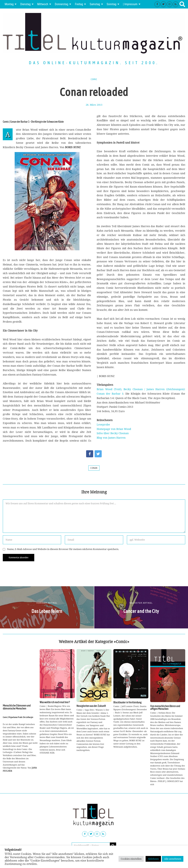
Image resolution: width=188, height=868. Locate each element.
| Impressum (130, 4)
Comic (94, 79)
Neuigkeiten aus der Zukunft (91, 706)
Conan (94, 468)
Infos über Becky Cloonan (113, 433)
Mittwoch (43, 4)
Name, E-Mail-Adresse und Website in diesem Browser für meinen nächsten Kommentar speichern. (63, 549)
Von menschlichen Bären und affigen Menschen (165, 707)
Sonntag (112, 4)
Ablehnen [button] (153, 859)
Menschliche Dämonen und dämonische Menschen (17, 707)
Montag (9, 4)
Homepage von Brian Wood (114, 429)
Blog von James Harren (111, 438)
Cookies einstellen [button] (131, 859)
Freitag (79, 4)
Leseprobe (103, 424)
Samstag (95, 4)
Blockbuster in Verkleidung (127, 702)
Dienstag (25, 4)
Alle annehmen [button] (173, 859)
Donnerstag (62, 4)
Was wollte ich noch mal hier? (55, 702)
